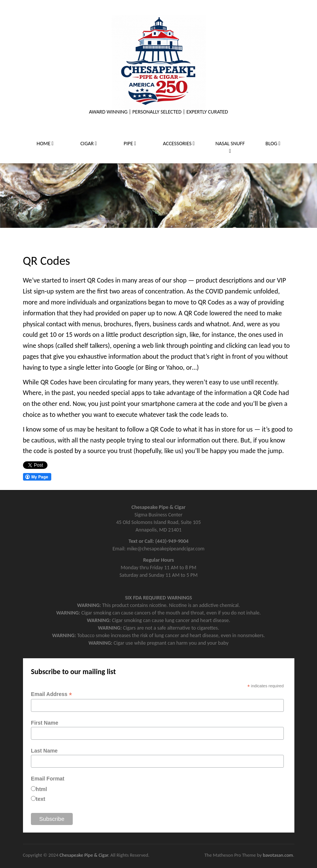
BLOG (273, 144)
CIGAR (89, 144)
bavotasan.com (278, 855)
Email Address (51, 694)
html (41, 789)
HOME (45, 144)
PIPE (130, 144)
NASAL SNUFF (230, 147)
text (41, 799)
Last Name (44, 751)
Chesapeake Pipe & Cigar (84, 855)
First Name (44, 723)
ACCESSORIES (179, 144)
